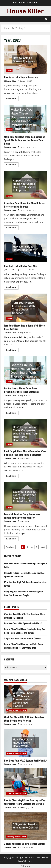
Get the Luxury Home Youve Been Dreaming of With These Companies (26, 371)
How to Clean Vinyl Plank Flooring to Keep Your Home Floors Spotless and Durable (25, 802)
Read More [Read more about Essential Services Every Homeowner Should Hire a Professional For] (12, 539)
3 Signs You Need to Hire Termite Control (22, 638)
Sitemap (26, 866)
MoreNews (43, 858)
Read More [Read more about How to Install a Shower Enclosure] (12, 99)
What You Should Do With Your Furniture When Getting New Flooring (24, 719)
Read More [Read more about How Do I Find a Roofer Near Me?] (12, 288)
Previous (10, 547)
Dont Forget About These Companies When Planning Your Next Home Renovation (26, 433)
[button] (4, 19)
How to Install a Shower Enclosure (26, 59)
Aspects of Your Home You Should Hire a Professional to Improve (26, 185)
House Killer (11, 81)
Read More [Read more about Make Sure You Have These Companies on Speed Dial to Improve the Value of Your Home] (12, 165)
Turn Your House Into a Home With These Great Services (26, 308)
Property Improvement (16, 710)
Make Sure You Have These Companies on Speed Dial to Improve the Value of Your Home (26, 119)
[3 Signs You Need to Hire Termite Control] (26, 826)
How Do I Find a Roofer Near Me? (26, 248)
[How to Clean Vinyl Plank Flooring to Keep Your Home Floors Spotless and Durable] (26, 783)
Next (43, 547)
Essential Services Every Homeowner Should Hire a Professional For (26, 496)
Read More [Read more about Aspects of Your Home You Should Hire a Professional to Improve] (12, 228)
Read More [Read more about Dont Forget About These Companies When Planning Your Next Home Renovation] (12, 476)
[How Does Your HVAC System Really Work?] (26, 743)
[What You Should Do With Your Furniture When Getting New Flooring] (26, 699)
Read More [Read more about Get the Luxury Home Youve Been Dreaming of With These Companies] (12, 413)
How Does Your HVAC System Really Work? (23, 623)
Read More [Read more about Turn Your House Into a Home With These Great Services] (12, 350)
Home (9, 70)
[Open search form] (46, 19)
